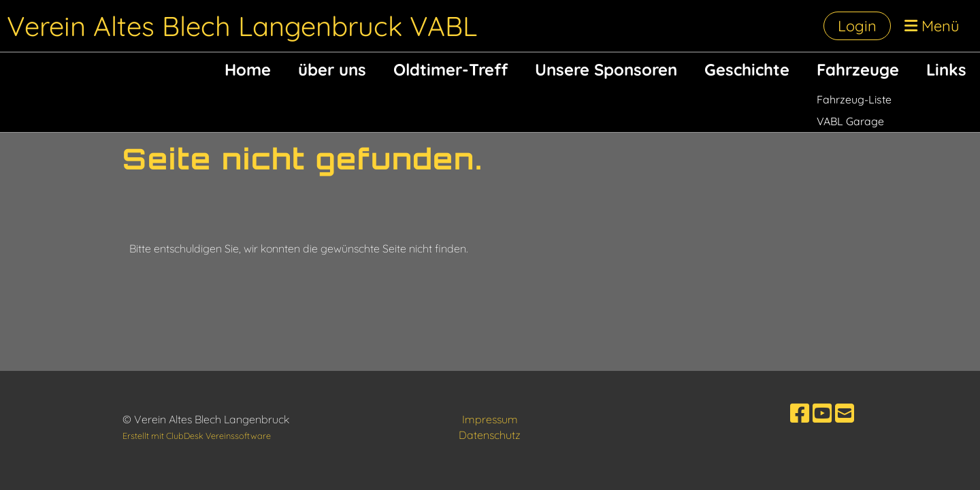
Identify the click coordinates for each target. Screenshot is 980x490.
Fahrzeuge (858, 69)
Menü (932, 26)
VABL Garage (850, 121)
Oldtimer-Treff (451, 69)
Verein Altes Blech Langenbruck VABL (242, 26)
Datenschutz (490, 435)
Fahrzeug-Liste (854, 99)
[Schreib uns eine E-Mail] (845, 413)
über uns (332, 69)
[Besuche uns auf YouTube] (822, 413)
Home (248, 69)
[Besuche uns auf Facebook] (800, 413)
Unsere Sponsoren (606, 69)
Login (857, 26)
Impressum (490, 419)
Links (946, 69)
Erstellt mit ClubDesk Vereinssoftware (197, 436)
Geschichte (747, 69)
